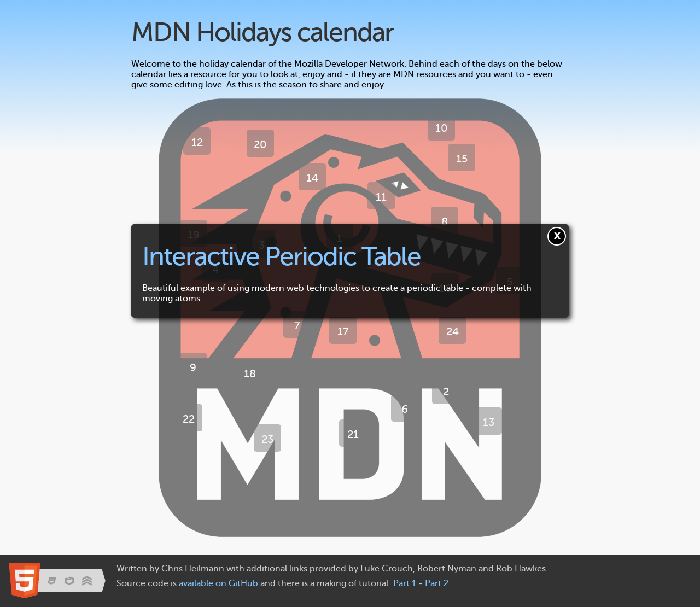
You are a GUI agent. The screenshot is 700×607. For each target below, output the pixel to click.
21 (353, 434)
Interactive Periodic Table (281, 256)
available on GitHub (218, 583)
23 (267, 439)
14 (312, 178)
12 (197, 142)
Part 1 (405, 583)
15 (462, 159)
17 (343, 331)
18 (250, 373)
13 (489, 422)
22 (189, 419)
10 (442, 128)
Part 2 (437, 583)
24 (453, 331)
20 (260, 144)
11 (381, 197)
